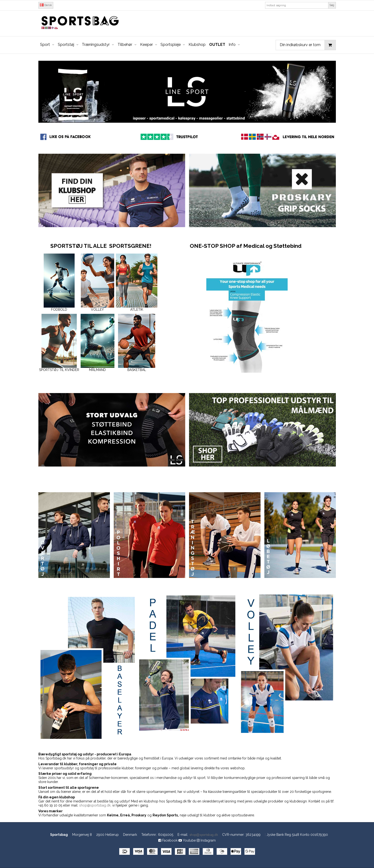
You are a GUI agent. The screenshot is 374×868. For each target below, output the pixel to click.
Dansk (46, 5)
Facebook (168, 840)
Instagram (206, 840)
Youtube (187, 840)
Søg (332, 5)
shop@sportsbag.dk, (95, 805)
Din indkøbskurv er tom (308, 45)
